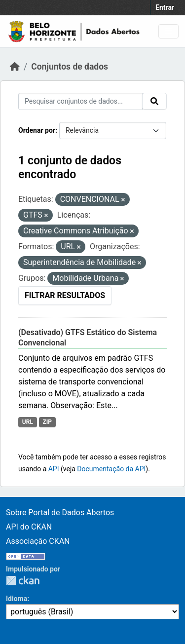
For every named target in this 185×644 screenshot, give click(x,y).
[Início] (15, 67)
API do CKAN (29, 527)
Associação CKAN (38, 541)
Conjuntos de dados (70, 67)
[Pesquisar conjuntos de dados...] (80, 101)
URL (28, 422)
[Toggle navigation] (168, 31)
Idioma (17, 599)
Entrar (165, 7)
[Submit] (154, 101)
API (54, 469)
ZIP (47, 422)
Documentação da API (111, 469)
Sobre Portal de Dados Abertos (60, 512)
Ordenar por (37, 130)
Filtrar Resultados (65, 295)
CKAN (23, 581)
